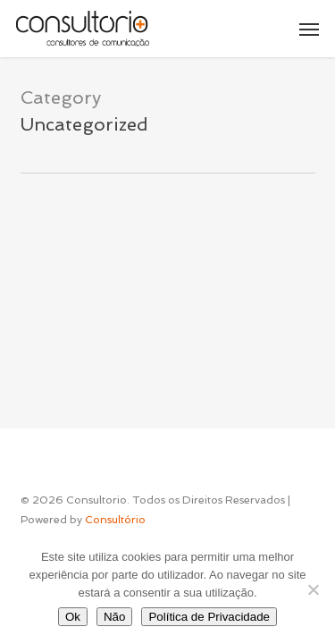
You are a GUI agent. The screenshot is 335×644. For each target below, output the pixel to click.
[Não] (313, 589)
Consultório (115, 520)
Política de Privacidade (209, 617)
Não (114, 617)
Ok (73, 617)
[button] (309, 29)
